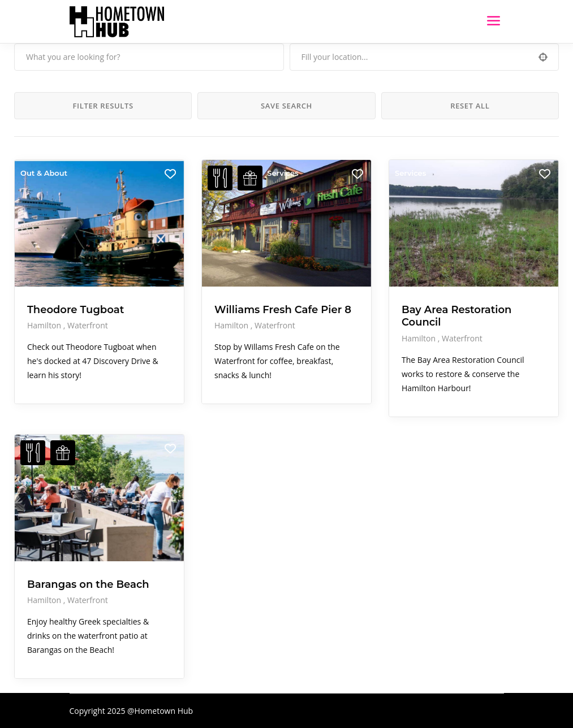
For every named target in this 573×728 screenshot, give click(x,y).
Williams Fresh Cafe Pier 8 (283, 310)
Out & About (44, 173)
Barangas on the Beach (88, 584)
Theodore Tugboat (76, 310)
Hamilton (45, 325)
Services (283, 173)
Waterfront (88, 325)
